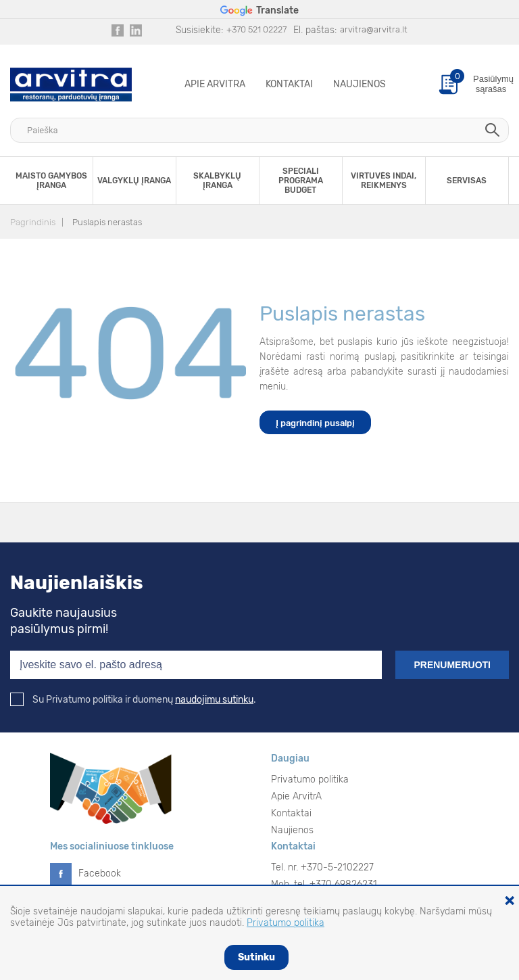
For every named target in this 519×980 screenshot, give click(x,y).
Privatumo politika (310, 779)
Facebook (100, 873)
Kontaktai (289, 84)
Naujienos (360, 84)
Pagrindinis (33, 222)
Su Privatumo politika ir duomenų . (133, 700)
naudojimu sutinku (214, 700)
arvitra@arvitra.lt (374, 29)
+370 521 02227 (256, 29)
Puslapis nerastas (107, 222)
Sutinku (256, 957)
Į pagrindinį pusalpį (315, 423)
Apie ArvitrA (215, 84)
